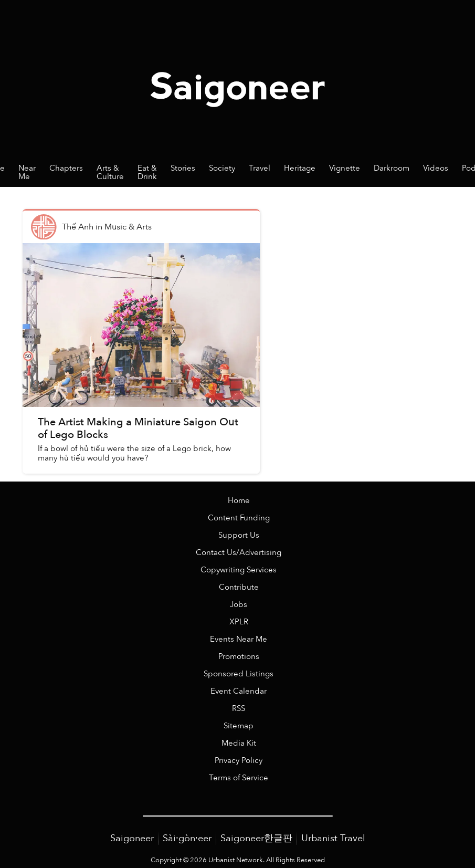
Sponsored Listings (239, 674)
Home (239, 501)
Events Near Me (239, 639)
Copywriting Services (239, 570)
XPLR (239, 622)
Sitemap (239, 726)
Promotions (239, 657)
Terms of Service (239, 778)
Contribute (239, 587)
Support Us (239, 535)
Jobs (239, 605)
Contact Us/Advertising (239, 553)
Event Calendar (239, 691)
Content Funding (239, 518)
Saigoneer (132, 838)
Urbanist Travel (333, 838)
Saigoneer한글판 (256, 838)
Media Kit (239, 743)
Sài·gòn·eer (187, 838)
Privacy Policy (239, 761)
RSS (239, 709)
